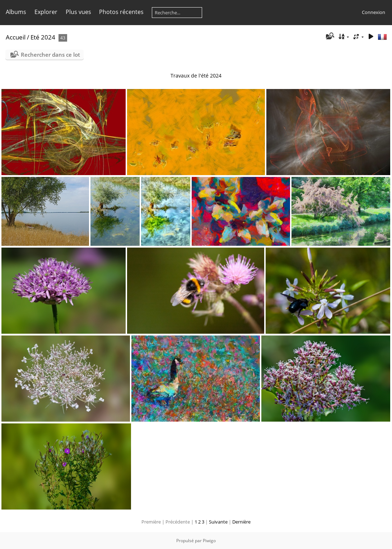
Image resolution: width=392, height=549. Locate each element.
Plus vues (78, 12)
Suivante (218, 522)
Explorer (46, 12)
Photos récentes (121, 12)
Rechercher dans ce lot (50, 55)
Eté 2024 (43, 37)
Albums (16, 12)
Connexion (374, 12)
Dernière (241, 522)
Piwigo (209, 541)
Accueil (16, 37)
